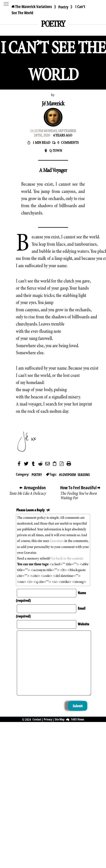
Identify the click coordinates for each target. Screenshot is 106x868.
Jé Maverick (53, 104)
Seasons (84, 475)
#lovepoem (67, 475)
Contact (37, 719)
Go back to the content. (67, 559)
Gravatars (57, 541)
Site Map (60, 719)
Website (83, 624)
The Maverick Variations (32, 7)
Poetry (63, 7)
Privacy (48, 719)
